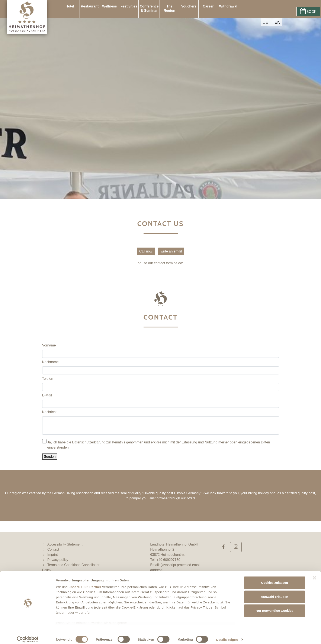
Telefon (48, 379)
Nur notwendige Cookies (275, 607)
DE (265, 22)
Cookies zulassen (275, 579)
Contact (53, 549)
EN (277, 22)
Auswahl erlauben (275, 593)
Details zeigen (227, 636)
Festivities (129, 6)
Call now (146, 251)
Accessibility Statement (65, 544)
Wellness (110, 6)
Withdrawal (228, 6)
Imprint (53, 555)
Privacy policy (58, 560)
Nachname (50, 362)
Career (208, 6)
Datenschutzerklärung (89, 442)
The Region (169, 8)
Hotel (70, 6)
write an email (171, 251)
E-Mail (47, 395)
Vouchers (189, 6)
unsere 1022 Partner (85, 583)
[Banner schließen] (314, 574)
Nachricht (49, 412)
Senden (50, 457)
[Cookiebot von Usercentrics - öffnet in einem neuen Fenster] (28, 636)
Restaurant (90, 6)
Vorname (49, 345)
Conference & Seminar (149, 8)
